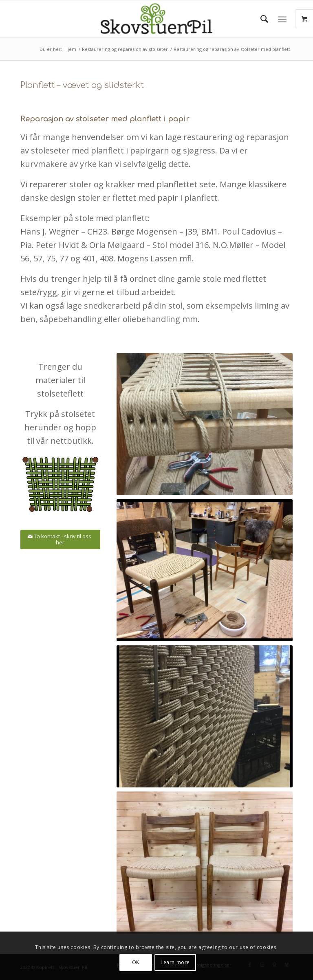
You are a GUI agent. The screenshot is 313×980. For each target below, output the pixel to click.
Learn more (175, 962)
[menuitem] (260, 19)
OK (136, 962)
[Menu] (282, 19)
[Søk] (260, 19)
